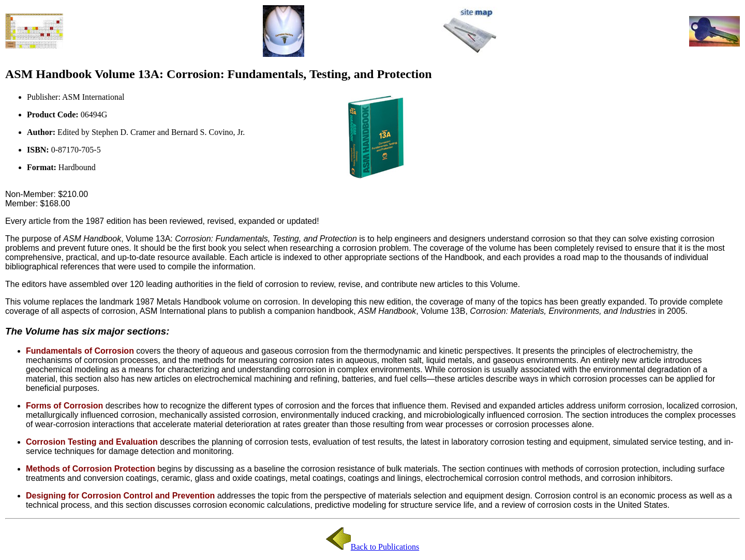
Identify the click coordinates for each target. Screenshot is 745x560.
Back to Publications (385, 547)
